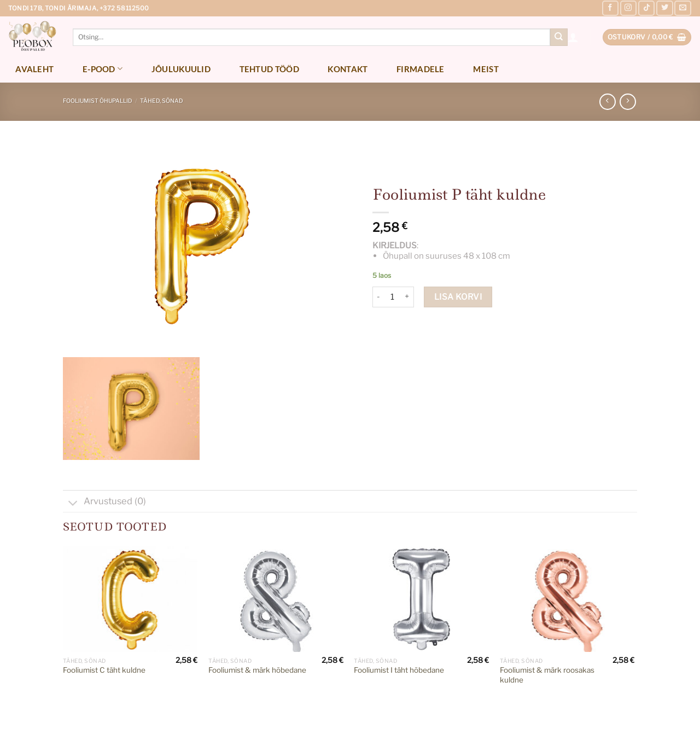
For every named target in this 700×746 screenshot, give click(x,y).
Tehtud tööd (269, 69)
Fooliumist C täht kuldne (104, 670)
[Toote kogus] (393, 297)
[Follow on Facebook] (610, 8)
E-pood (103, 69)
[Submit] (559, 37)
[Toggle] (73, 504)
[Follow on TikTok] (646, 8)
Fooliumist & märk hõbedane (257, 670)
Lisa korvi (458, 297)
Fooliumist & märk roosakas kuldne (547, 675)
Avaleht (34, 69)
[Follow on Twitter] (664, 8)
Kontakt (348, 69)
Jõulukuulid (181, 69)
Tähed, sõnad (162, 101)
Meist (486, 69)
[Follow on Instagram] (628, 8)
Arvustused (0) (104, 502)
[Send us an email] (682, 8)
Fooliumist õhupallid (98, 101)
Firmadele (421, 69)
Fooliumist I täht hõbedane (399, 670)
